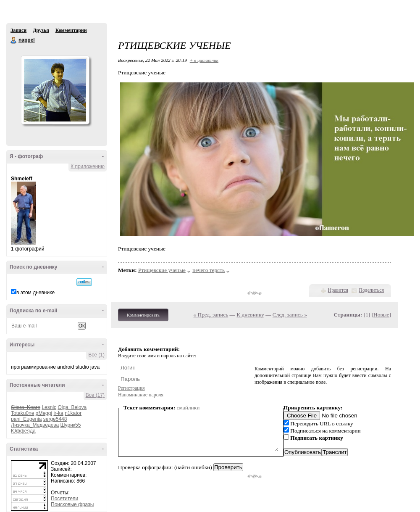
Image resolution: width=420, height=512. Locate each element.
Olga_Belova (72, 407)
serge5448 (55, 419)
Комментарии (71, 30)
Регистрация (131, 388)
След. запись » (290, 315)
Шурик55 (71, 425)
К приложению (88, 166)
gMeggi (44, 413)
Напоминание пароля (141, 395)
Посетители (64, 499)
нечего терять (209, 270)
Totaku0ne (22, 413)
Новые (381, 315)
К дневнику (250, 315)
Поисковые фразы (72, 504)
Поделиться (371, 290)
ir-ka (58, 413)
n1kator (73, 413)
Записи (18, 30)
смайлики (188, 408)
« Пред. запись (211, 315)
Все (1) (96, 355)
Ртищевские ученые (162, 270)
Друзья (41, 30)
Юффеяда (23, 431)
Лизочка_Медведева (35, 425)
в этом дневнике (35, 293)
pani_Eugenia (26, 419)
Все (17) (95, 395)
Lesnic (49, 407)
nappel (14, 40)
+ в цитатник (204, 60)
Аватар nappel (55, 90)
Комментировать (143, 315)
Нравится (338, 290)
